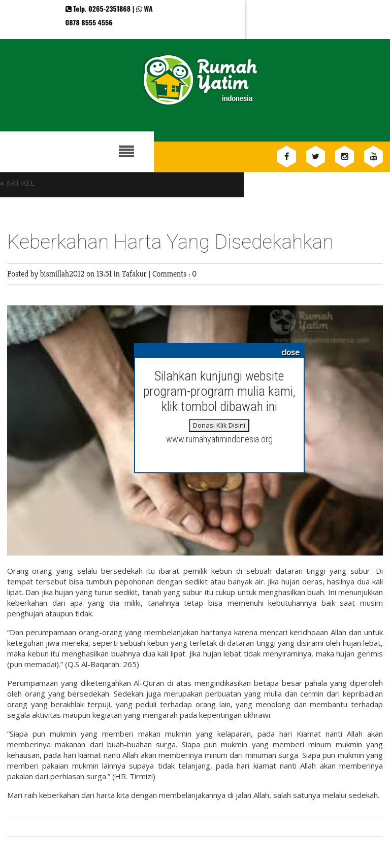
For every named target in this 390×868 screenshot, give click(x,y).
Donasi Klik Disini (219, 425)
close (290, 352)
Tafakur (135, 274)
